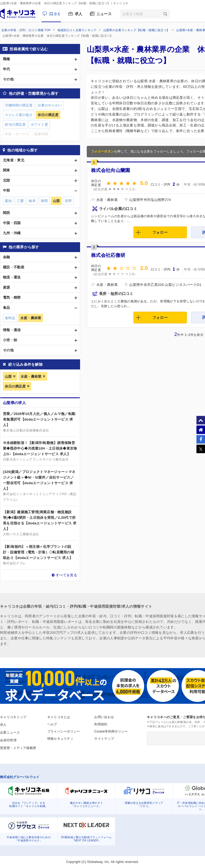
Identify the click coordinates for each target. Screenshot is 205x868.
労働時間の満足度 (19, 105)
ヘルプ (52, 724)
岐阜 (32, 201)
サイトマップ (104, 739)
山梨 (8, 377)
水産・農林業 (31, 377)
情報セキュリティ (60, 739)
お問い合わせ (104, 717)
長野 (68, 201)
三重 (20, 201)
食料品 (10, 318)
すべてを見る (66, 575)
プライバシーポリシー (64, 731)
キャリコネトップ (13, 717)
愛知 (8, 201)
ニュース (104, 14)
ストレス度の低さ (19, 115)
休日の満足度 (15, 386)
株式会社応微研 (108, 255)
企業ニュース (10, 733)
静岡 (44, 201)
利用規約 (101, 724)
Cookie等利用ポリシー (111, 731)
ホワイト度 (39, 124)
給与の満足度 (15, 124)
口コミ (55, 14)
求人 (79, 14)
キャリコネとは (59, 717)
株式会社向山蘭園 (111, 170)
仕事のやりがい (50, 105)
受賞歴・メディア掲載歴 (18, 748)
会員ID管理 (8, 740)
